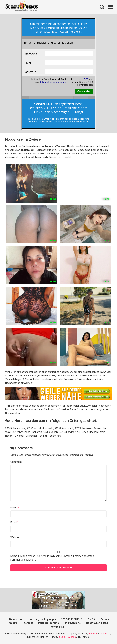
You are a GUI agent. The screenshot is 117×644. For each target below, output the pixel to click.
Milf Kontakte (73, 623)
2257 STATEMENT (72, 619)
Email (14, 522)
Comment (16, 462)
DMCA (91, 619)
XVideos (72, 637)
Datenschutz (17, 619)
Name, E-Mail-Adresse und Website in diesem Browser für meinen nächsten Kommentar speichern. (52, 558)
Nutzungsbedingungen (43, 619)
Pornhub (93, 634)
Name (15, 508)
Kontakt (28, 623)
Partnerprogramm (49, 623)
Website (15, 537)
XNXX (62, 637)
